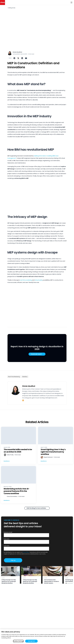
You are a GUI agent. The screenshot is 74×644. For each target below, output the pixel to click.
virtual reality (39, 280)
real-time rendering (26, 280)
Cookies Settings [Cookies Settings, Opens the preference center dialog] (18, 641)
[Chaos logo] (2, 2)
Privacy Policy (26, 552)
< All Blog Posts (11, 8)
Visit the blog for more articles (36, 508)
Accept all (31, 641)
